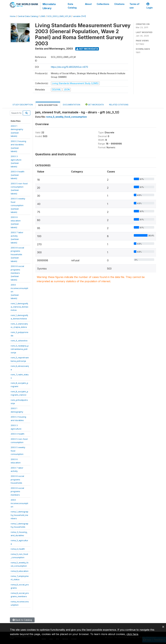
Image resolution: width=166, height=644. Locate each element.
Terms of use (134, 6)
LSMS (43, 16)
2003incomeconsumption (19, 503)
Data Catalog (72, 6)
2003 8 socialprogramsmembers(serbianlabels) (17, 273)
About (88, 4)
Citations (119, 4)
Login (150, 6)
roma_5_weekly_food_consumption (66, 117)
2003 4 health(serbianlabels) (18, 175)
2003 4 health (18, 434)
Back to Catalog (22, 620)
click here (132, 634)
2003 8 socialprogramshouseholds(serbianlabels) (17, 254)
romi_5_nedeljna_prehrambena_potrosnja (20, 349)
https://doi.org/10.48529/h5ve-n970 (69, 67)
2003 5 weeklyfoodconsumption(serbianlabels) (18, 205)
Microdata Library (49, 6)
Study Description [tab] (23, 105)
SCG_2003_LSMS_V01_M (59, 16)
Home (13, 16)
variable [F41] (79, 16)
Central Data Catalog (28, 16)
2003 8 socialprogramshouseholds (17, 479)
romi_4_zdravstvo (19, 341)
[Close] (163, 627)
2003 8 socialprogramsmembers (17, 491)
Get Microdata (87, 49)
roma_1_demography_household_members (19, 515)
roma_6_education (20, 571)
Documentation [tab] (72, 105)
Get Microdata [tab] (95, 104)
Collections (103, 4)
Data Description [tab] (48, 105)
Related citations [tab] (119, 105)
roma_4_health (18, 549)
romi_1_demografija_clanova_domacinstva (20, 307)
